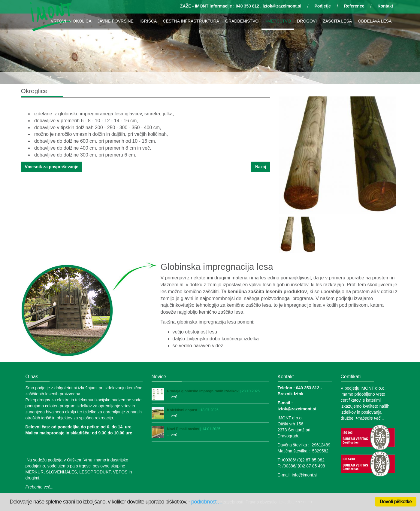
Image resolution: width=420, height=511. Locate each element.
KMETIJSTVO (278, 21)
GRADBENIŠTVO (242, 21)
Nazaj (261, 167)
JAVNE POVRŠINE (116, 21)
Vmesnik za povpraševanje (52, 167)
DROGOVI (307, 21)
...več (172, 397)
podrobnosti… (207, 502)
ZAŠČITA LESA (337, 21)
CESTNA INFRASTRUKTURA (191, 21)
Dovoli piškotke (396, 502)
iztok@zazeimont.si (282, 6)
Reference (354, 6)
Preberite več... (40, 487)
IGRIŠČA (148, 21)
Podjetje (322, 6)
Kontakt (385, 6)
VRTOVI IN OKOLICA (71, 21)
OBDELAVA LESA (375, 21)
